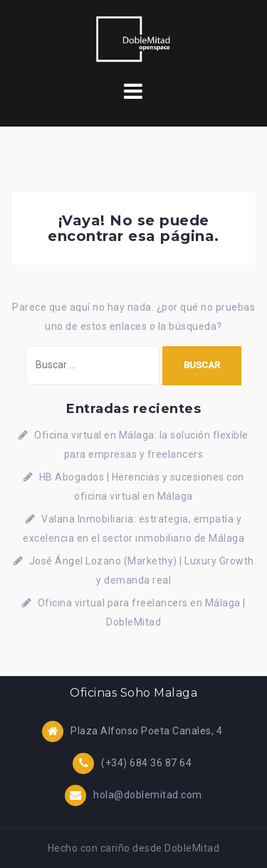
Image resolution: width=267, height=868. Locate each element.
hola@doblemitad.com (148, 794)
